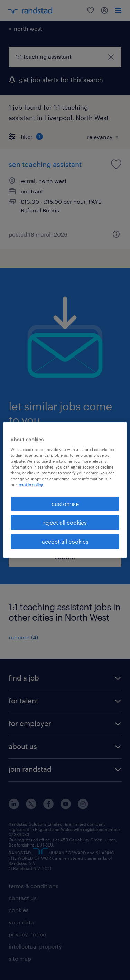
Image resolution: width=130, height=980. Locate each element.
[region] (65, 490)
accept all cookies (65, 541)
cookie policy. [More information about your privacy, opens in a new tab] (31, 485)
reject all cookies (65, 522)
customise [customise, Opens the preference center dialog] (65, 504)
